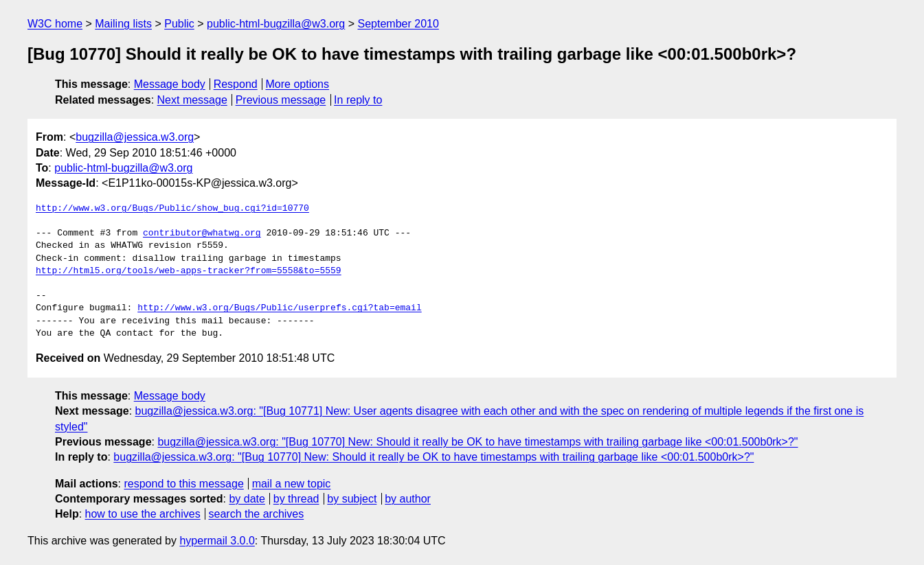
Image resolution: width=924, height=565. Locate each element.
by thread (296, 499)
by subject (352, 499)
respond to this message (183, 484)
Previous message (281, 100)
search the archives (257, 514)
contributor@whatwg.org (202, 233)
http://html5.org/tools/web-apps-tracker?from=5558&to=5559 (189, 271)
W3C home (55, 24)
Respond (236, 84)
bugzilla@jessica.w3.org (135, 137)
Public (179, 24)
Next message (192, 100)
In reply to (358, 100)
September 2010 (398, 24)
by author (408, 499)
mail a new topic (292, 484)
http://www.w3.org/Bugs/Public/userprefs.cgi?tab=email (279, 308)
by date (247, 499)
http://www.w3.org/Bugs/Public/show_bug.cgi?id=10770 (172, 209)
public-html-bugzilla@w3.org (276, 24)
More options (298, 84)
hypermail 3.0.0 (217, 541)
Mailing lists (123, 24)
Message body (170, 84)
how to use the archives (143, 514)
